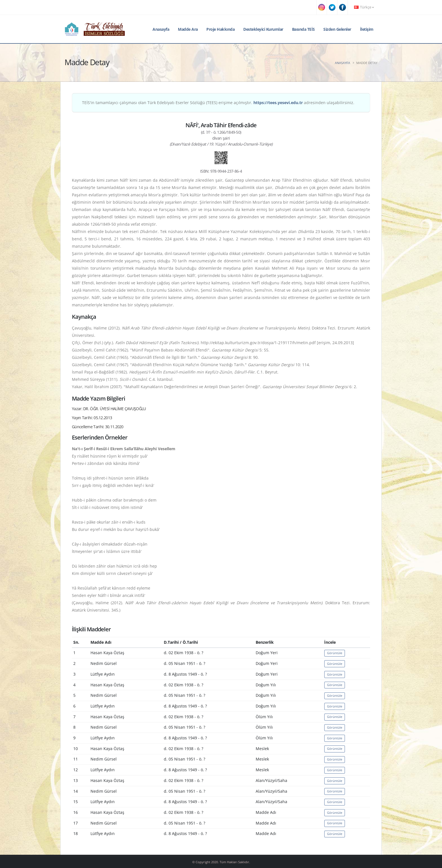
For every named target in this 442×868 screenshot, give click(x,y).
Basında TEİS (303, 29)
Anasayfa (161, 29)
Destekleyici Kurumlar (263, 29)
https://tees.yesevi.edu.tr (278, 103)
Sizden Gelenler (337, 29)
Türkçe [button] (364, 7)
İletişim (367, 29)
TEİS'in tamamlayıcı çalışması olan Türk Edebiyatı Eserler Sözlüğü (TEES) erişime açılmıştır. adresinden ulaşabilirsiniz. (218, 103)
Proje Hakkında (220, 29)
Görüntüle (335, 653)
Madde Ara (188, 29)
